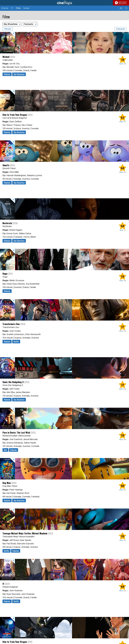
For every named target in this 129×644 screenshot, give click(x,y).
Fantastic (29, 24)
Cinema (5, 8)
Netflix (16, 342)
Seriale (26, 8)
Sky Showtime (11, 24)
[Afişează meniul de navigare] (121, 8)
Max (5, 450)
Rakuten (7, 74)
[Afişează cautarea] (126, 8)
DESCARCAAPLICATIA (123, 3)
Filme (18, 8)
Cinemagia (64, 3)
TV (12, 8)
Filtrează (8, 29)
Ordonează (120, 29)
